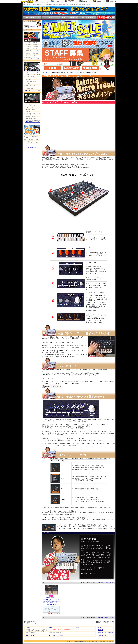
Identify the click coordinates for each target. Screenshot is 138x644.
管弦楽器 (27, 57)
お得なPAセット (35, 117)
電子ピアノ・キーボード (31, 53)
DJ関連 (37, 74)
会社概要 (100, 627)
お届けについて (30, 635)
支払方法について (30, 627)
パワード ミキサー (30, 109)
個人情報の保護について (105, 635)
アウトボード (28, 80)
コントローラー (35, 78)
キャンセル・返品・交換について (58, 635)
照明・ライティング (34, 118)
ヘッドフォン (28, 87)
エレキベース (28, 45)
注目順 (112, 583)
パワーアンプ (28, 113)
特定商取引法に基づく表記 (105, 633)
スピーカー (34, 108)
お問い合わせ (76, 627)
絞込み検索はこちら (33, 27)
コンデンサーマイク (30, 106)
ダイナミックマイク (30, 104)
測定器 (27, 120)
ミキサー (27, 78)
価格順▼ (100, 583)
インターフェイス (29, 74)
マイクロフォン (29, 83)
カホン (34, 55)
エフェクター (28, 48)
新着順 (106, 583)
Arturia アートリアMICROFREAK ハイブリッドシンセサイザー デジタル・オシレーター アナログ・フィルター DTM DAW (51, 601)
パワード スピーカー (30, 111)
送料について (53, 627)
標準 (89, 583)
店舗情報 (100, 630)
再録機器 (27, 117)
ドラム (35, 48)
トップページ (47, 73)
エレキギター (28, 43)
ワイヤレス (36, 113)
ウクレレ (36, 45)
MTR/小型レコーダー (30, 81)
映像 (26, 118)
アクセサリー (34, 57)
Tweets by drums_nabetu (32, 147)
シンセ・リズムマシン (31, 76)
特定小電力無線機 (34, 120)
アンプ (35, 43)
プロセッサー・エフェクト (32, 115)
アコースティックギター (31, 46)
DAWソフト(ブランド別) (31, 72)
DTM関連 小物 (29, 89)
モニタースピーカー (30, 85)
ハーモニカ (28, 55)
